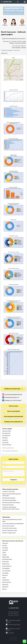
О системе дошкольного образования (13, 523)
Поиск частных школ (8, 526)
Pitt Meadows (6, 568)
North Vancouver (7, 445)
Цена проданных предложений (13, 416)
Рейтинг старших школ (9, 533)
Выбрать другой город (8, 448)
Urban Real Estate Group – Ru (11, 397)
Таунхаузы (23, 47)
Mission (4, 589)
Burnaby (5, 545)
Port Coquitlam (6, 571)
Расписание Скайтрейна (9, 500)
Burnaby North (6, 435)
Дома (24, 41)
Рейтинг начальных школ (10, 530)
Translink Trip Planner (8, 491)
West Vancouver (7, 582)
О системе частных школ (9, 528)
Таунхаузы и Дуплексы (20, 43)
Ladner (4, 552)
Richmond (5, 438)
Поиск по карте (14, 406)
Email (5, 467)
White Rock (5, 584)
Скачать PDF (4, 53)
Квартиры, (18, 47)
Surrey (4, 578)
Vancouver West (7, 431)
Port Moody (5, 442)
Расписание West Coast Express (11, 502)
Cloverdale (5, 548)
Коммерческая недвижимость (14, 422)
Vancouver (5, 543)
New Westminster (7, 559)
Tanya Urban (10, 633)
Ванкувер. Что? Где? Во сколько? (12, 400)
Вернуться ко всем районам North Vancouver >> (14, 38)
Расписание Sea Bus (8, 505)
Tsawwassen (6, 580)
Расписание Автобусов (9, 498)
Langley (4, 555)
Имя (4, 463)
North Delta (5, 562)
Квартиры (12, 43)
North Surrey (6, 564)
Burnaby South (6, 433)
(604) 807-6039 (7, 2)
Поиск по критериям (13, 411)
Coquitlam (5, 440)
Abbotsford (5, 587)
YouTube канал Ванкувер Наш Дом (12, 394)
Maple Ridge (6, 557)
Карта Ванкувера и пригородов (10, 451)
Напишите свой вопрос (9, 471)
